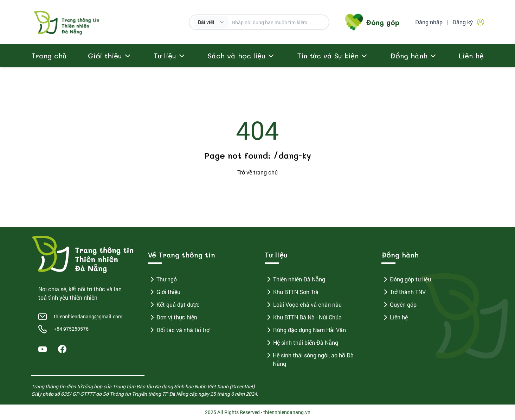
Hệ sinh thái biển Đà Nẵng (301, 343)
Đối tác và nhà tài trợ (179, 330)
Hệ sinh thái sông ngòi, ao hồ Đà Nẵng (309, 359)
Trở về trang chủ (257, 172)
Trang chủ (49, 56)
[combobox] (211, 22)
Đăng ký (463, 22)
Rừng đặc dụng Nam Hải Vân (305, 330)
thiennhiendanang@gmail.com (88, 316)
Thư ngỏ (162, 279)
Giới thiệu (164, 292)
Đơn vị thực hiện (173, 317)
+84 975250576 (71, 329)
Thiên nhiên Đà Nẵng (295, 279)
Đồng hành (409, 56)
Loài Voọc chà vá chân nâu (303, 305)
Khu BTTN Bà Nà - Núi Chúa (303, 317)
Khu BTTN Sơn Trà (292, 292)
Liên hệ (471, 56)
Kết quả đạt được (174, 305)
